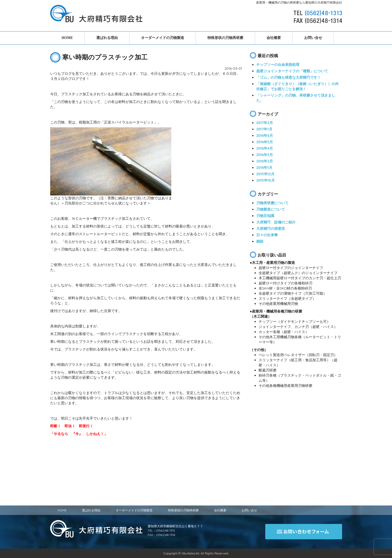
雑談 (260, 241)
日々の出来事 (267, 235)
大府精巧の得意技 (271, 229)
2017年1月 (264, 129)
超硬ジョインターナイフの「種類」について (292, 71)
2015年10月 (266, 180)
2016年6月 (265, 136)
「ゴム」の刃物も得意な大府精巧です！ (289, 77)
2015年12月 (265, 174)
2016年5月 (265, 142)
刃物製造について (271, 209)
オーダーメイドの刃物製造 (163, 38)
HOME (67, 38)
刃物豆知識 (265, 216)
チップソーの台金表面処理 (278, 65)
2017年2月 (265, 123)
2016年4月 (265, 148)
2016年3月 (265, 155)
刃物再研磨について (272, 203)
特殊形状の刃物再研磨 (225, 38)
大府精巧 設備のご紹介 (276, 222)
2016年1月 (264, 168)
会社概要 (274, 38)
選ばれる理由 (107, 38)
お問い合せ (313, 38)
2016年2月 (265, 161)
